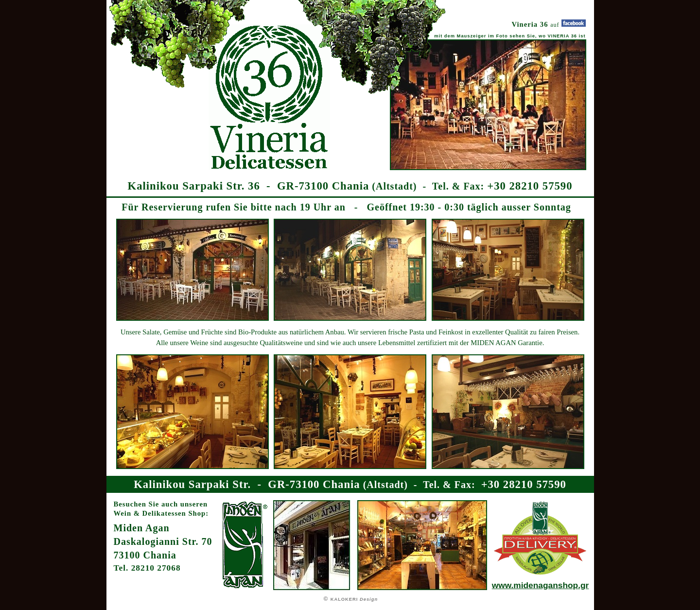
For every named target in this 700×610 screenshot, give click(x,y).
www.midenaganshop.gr (541, 585)
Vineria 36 (531, 24)
